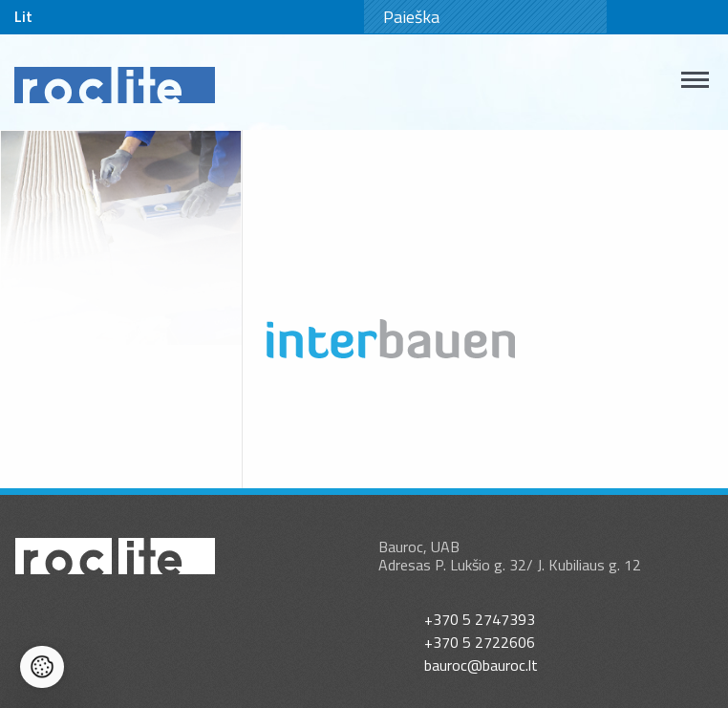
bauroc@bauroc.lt (481, 665)
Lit (23, 16)
